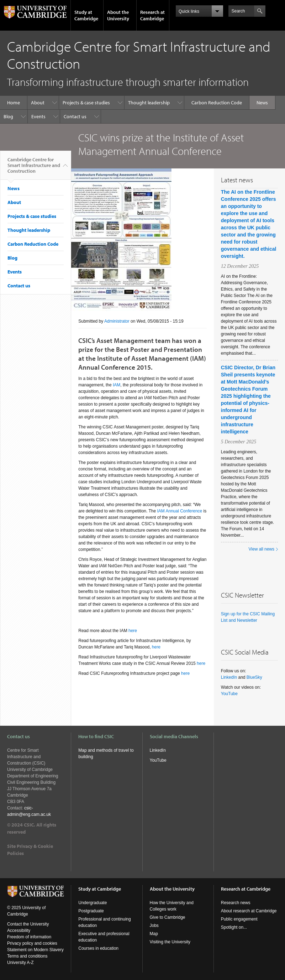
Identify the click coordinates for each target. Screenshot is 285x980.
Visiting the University (170, 942)
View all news (262, 549)
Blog (8, 116)
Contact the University (28, 924)
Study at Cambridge (86, 15)
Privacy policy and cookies (32, 943)
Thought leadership (149, 103)
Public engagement (239, 919)
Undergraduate (93, 903)
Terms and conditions (27, 956)
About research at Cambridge (249, 911)
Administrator (117, 321)
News (262, 103)
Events (38, 116)
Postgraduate (91, 911)
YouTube (229, 694)
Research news (236, 903)
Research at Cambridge (152, 15)
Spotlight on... (234, 927)
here (133, 631)
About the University (118, 15)
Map (154, 934)
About (38, 103)
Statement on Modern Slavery (35, 950)
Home (14, 103)
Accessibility (19, 931)
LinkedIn (230, 677)
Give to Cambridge (168, 917)
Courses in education (98, 948)
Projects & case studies (86, 103)
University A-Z (20, 963)
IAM (117, 385)
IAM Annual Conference (180, 511)
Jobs (154, 926)
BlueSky (254, 677)
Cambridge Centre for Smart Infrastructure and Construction (34, 168)
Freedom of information (29, 937)
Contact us (75, 116)
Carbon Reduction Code (217, 103)
